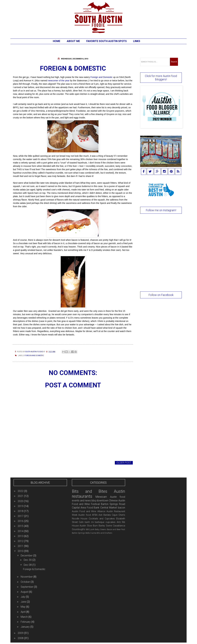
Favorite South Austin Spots (107, 41)
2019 (21, 506)
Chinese (113, 501)
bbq (94, 501)
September (27, 587)
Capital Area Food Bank (86, 508)
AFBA (95, 515)
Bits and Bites (90, 491)
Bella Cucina (91, 533)
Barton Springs (78, 533)
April (23, 612)
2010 (21, 551)
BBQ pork (90, 529)
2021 (21, 496)
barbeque (100, 522)
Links (137, 41)
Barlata (107, 515)
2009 (21, 633)
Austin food (85, 515)
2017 (21, 516)
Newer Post (22, 463)
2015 (21, 526)
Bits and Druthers (105, 533)
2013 (21, 536)
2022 (21, 491)
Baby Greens (101, 529)
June (24, 602)
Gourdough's (78, 529)
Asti (100, 515)
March (25, 617)
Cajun (115, 515)
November (27, 577)
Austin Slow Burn (89, 526)
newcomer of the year (59, 81)
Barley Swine (105, 526)
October (26, 582)
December (27, 556)
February (26, 622)
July (23, 597)
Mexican (101, 497)
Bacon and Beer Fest (116, 529)
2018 (21, 511)
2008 (21, 638)
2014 (21, 531)
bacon (121, 508)
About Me (73, 41)
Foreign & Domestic (34, 569)
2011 (21, 546)
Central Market (109, 508)
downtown (102, 501)
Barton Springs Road (113, 504)
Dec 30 (28, 560)
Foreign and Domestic (101, 77)
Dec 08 (28, 565)
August (25, 592)
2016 (21, 521)
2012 (21, 541)
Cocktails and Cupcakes (102, 519)
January (25, 627)
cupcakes (111, 522)
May (23, 607)
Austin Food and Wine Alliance (89, 511)
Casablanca (119, 526)
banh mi (89, 522)
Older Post (124, 463)
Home (57, 41)
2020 (21, 501)
